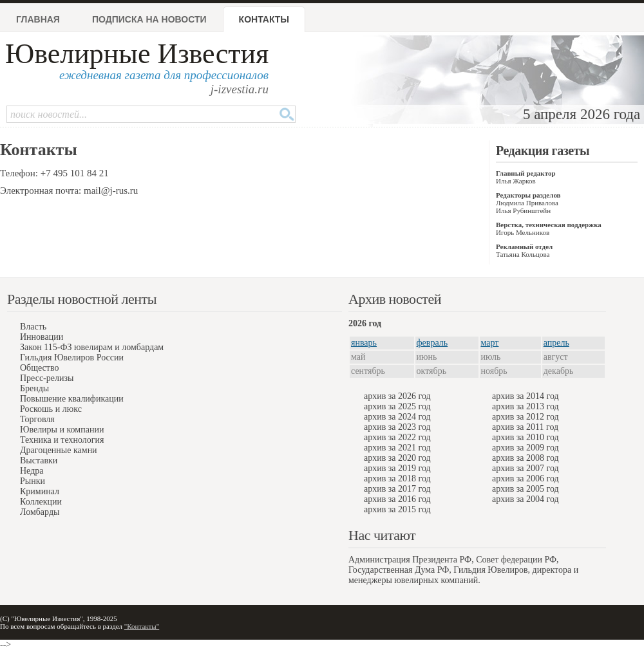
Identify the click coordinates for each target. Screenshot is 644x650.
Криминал (40, 491)
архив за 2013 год (526, 406)
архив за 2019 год (397, 468)
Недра (32, 471)
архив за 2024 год (397, 417)
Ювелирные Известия (137, 54)
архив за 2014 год (526, 396)
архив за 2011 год (525, 427)
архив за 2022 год (397, 437)
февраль (432, 343)
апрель (556, 343)
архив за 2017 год (397, 489)
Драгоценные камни (59, 450)
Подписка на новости (149, 19)
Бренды (34, 388)
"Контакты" (142, 626)
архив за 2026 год (397, 396)
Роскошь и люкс (51, 409)
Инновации (42, 337)
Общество (39, 368)
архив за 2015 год (397, 509)
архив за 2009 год (526, 448)
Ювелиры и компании (62, 430)
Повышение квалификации (72, 399)
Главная (38, 19)
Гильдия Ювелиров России (72, 357)
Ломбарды (40, 512)
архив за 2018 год (397, 478)
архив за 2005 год (526, 489)
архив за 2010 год (526, 437)
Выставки (39, 460)
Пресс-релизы (47, 378)
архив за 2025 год (397, 406)
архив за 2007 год (526, 468)
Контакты (264, 19)
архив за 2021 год (397, 448)
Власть (33, 327)
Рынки (33, 481)
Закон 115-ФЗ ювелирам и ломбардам (92, 347)
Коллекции (41, 502)
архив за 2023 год (397, 427)
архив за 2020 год (397, 458)
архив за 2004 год (526, 499)
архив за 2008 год (526, 458)
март (490, 343)
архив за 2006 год (526, 478)
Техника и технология (62, 440)
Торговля (37, 419)
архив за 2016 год (397, 499)
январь (364, 343)
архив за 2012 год (526, 417)
